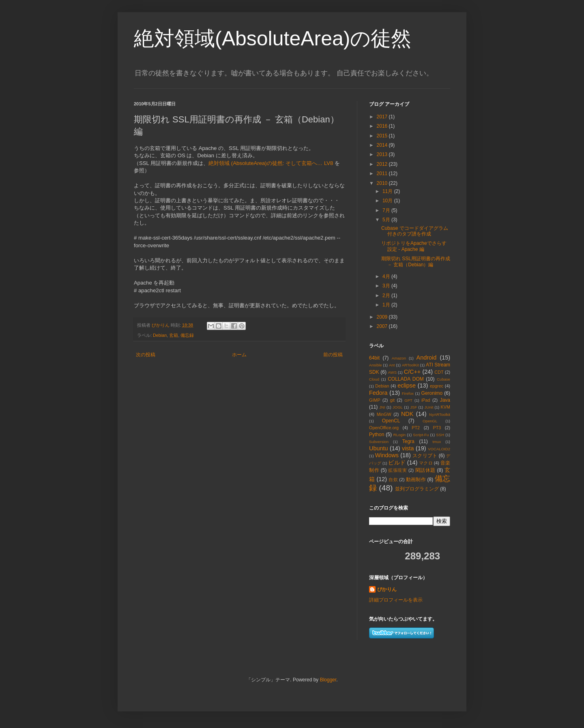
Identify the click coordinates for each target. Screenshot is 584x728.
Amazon (399, 358)
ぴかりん (387, 589)
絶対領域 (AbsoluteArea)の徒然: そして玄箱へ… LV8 (271, 163)
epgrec (437, 386)
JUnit (429, 407)
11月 (388, 191)
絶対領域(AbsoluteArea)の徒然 (273, 39)
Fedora (378, 393)
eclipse (407, 385)
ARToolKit (410, 365)
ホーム (239, 355)
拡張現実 (397, 470)
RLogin (399, 435)
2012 (383, 164)
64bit (374, 358)
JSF (413, 407)
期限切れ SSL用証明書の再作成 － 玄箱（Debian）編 (416, 261)
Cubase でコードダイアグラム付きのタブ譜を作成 (415, 231)
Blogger (328, 680)
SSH (440, 435)
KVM (446, 407)
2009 (383, 317)
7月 (387, 210)
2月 (387, 295)
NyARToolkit (440, 414)
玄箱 (174, 335)
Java (445, 400)
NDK (407, 414)
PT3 (437, 428)
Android (427, 358)
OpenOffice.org (384, 428)
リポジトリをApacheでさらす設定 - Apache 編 (414, 246)
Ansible (375, 365)
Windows (387, 455)
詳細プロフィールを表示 (396, 600)
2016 (383, 126)
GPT (408, 400)
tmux (437, 442)
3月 (387, 286)
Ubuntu (378, 448)
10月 (388, 201)
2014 (383, 145)
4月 (387, 276)
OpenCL (391, 421)
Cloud (374, 379)
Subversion (379, 442)
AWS (393, 372)
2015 (383, 136)
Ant (392, 365)
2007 (383, 326)
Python (377, 435)
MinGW (384, 414)
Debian (160, 335)
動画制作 (416, 480)
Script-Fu (421, 435)
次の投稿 (146, 355)
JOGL (398, 407)
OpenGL (430, 421)
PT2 (416, 428)
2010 (383, 183)
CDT (439, 372)
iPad (426, 400)
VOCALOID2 (439, 449)
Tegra (408, 441)
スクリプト (425, 456)
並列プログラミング (417, 489)
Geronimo (432, 393)
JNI (382, 407)
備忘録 (187, 335)
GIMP (375, 400)
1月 (387, 305)
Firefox (408, 393)
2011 (383, 173)
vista (408, 448)
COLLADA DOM (406, 379)
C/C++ (412, 372)
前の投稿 (333, 355)
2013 (383, 154)
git (392, 400)
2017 (383, 117)
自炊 (393, 480)
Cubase (443, 379)
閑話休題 (425, 470)
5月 (387, 220)
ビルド (397, 462)
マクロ (426, 463)
